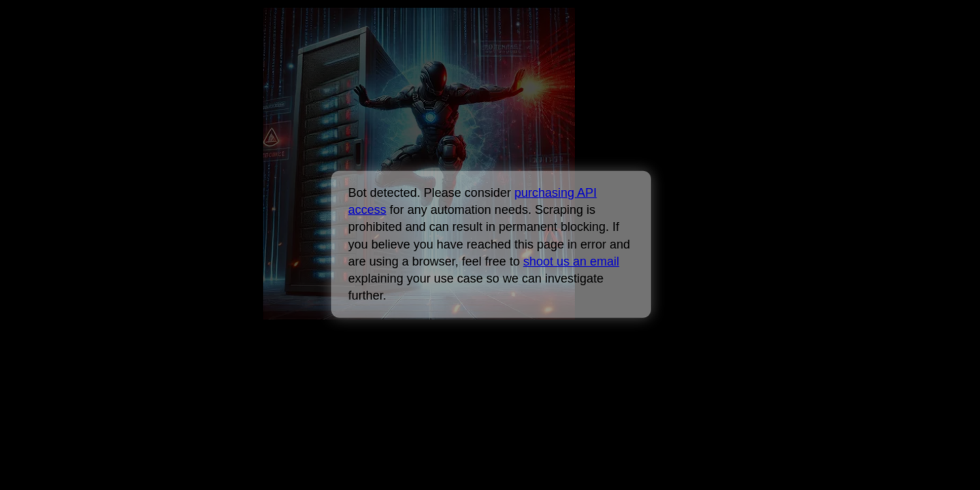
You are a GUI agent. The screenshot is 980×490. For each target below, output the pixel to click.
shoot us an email (571, 261)
